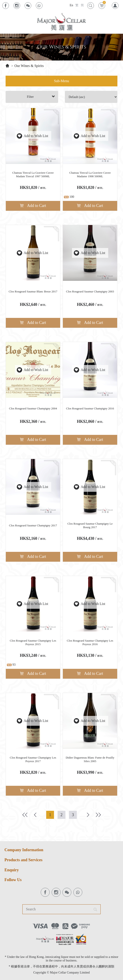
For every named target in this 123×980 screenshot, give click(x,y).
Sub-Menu (61, 81)
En (71, 5)
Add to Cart (33, 206)
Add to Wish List (33, 136)
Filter (41, 97)
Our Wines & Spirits (29, 66)
